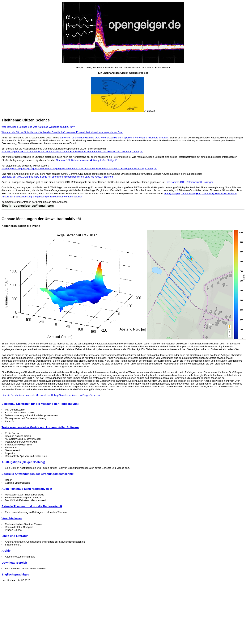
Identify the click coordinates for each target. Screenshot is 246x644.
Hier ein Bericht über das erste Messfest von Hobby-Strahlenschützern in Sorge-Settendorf (51, 395)
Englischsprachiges (15, 574)
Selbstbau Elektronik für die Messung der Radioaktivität (40, 404)
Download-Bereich (14, 563)
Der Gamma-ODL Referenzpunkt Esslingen (190, 182)
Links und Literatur (15, 536)
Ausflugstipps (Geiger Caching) (23, 462)
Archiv (6, 551)
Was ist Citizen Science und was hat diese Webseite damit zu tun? (38, 127)
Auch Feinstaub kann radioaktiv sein (27, 489)
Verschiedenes (12, 518)
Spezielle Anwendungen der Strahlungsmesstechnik (38, 474)
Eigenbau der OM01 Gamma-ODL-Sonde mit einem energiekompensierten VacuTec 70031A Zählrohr (57, 177)
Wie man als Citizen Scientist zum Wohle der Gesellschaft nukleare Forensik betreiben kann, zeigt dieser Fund (62, 132)
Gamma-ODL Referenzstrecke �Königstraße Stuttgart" (86, 160)
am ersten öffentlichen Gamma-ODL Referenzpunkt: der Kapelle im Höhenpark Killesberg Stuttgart (114, 138)
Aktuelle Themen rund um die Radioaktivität (32, 506)
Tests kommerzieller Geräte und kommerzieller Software (40, 427)
